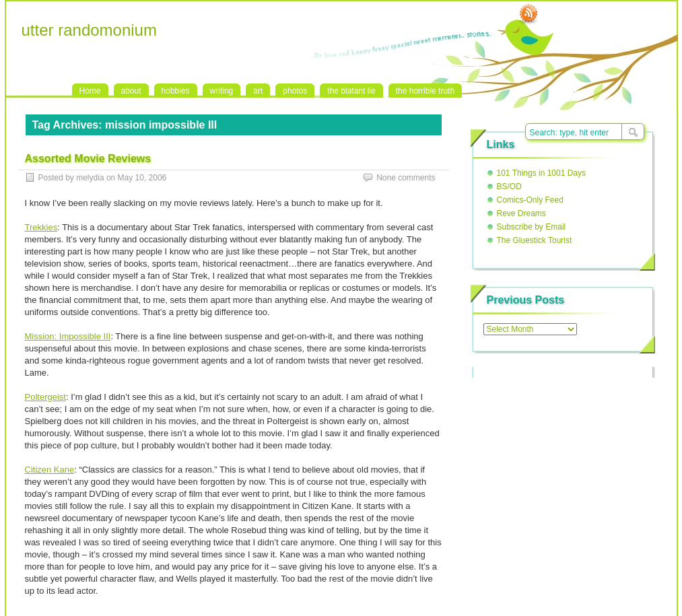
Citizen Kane (50, 470)
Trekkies (41, 227)
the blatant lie (351, 91)
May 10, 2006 (142, 178)
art (258, 91)
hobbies (176, 91)
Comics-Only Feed (530, 200)
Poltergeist (45, 397)
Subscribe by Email (532, 227)
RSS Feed (528, 14)
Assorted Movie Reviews (88, 159)
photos (295, 91)
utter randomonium (89, 30)
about (131, 91)
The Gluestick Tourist (535, 240)
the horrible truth (425, 91)
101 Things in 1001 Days (542, 173)
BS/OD (509, 186)
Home (90, 91)
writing (222, 91)
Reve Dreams (521, 213)
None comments (406, 178)
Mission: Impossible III (68, 336)
